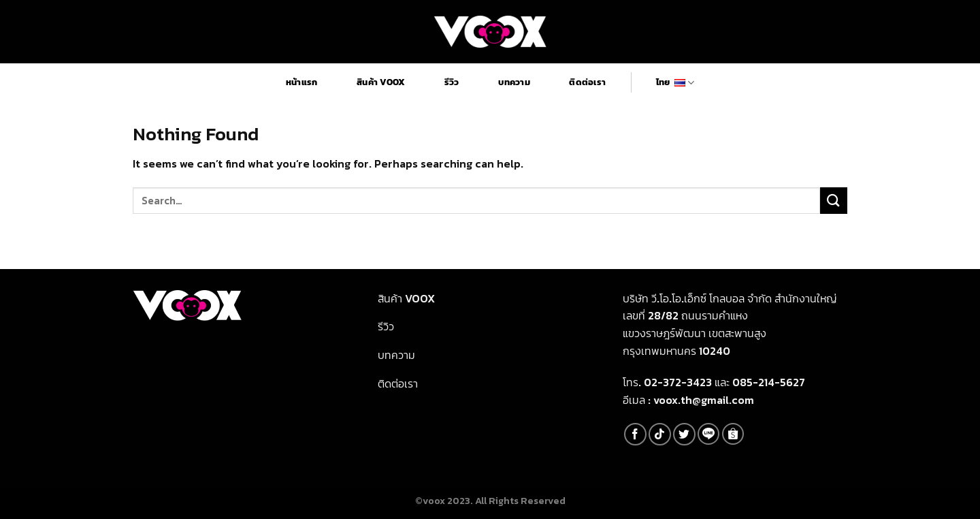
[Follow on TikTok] (660, 434)
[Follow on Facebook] (635, 434)
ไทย (675, 82)
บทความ (514, 82)
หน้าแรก (302, 82)
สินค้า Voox (381, 82)
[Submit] (834, 201)
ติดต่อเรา (587, 82)
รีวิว (452, 82)
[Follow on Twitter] (684, 434)
